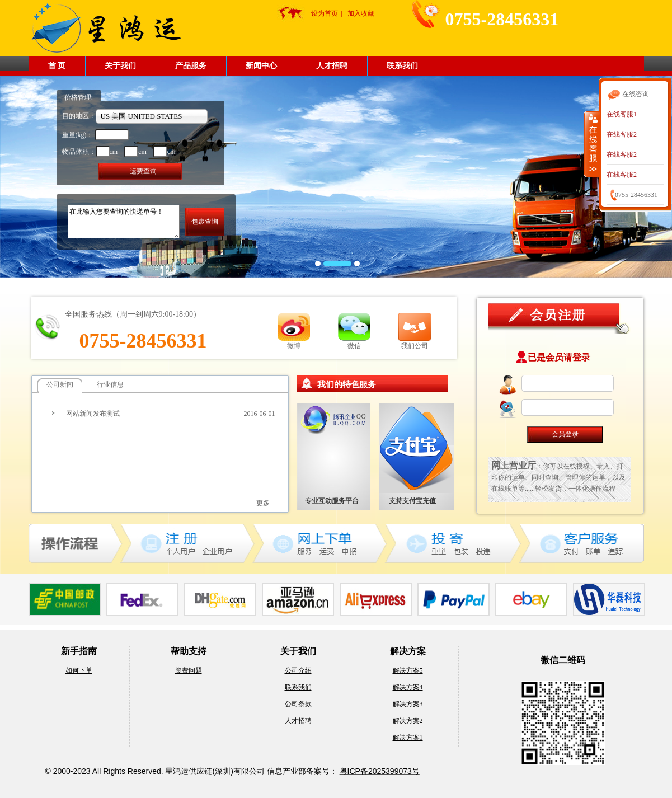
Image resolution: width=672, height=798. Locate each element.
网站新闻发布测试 (93, 414)
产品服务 (191, 66)
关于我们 (120, 66)
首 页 (57, 66)
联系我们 (402, 66)
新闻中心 (261, 66)
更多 (263, 503)
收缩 (592, 144)
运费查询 (143, 171)
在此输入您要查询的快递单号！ (124, 222)
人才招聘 (332, 66)
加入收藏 (361, 13)
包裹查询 (205, 222)
